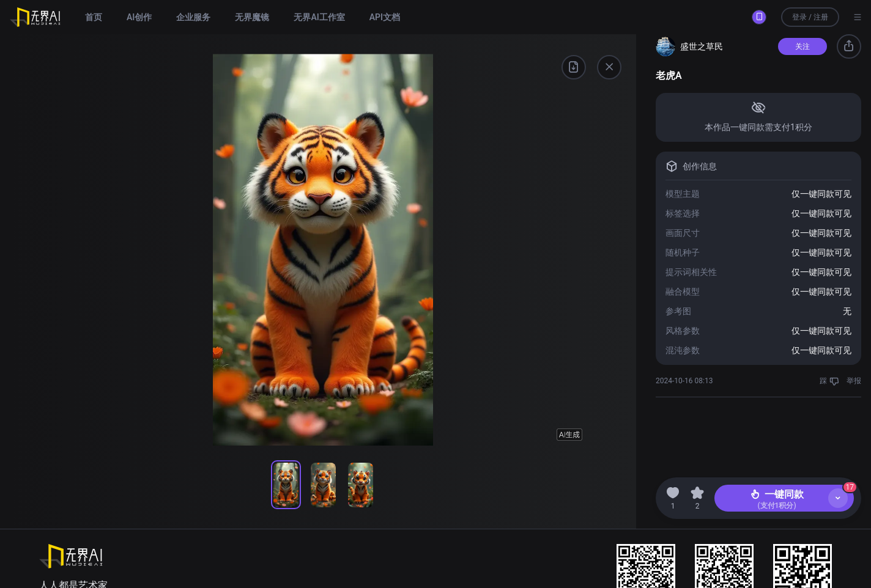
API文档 (385, 17)
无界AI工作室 (319, 17)
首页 (94, 17)
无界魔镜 (252, 17)
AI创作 (139, 17)
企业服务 (193, 17)
